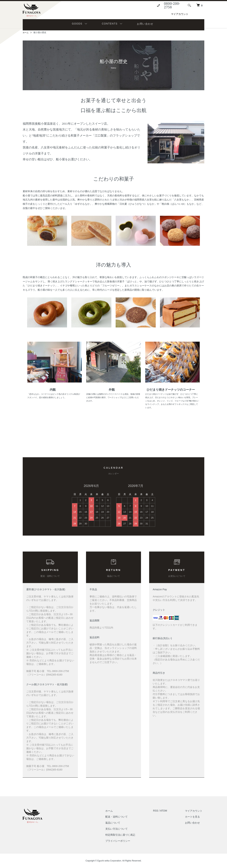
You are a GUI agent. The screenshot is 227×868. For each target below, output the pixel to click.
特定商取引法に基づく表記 (126, 835)
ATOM (168, 811)
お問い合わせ (145, 24)
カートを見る (194, 817)
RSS (160, 811)
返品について (119, 823)
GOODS (77, 24)
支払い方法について (122, 829)
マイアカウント (180, 14)
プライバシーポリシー (124, 841)
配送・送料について (122, 817)
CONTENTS (110, 24)
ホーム (26, 32)
